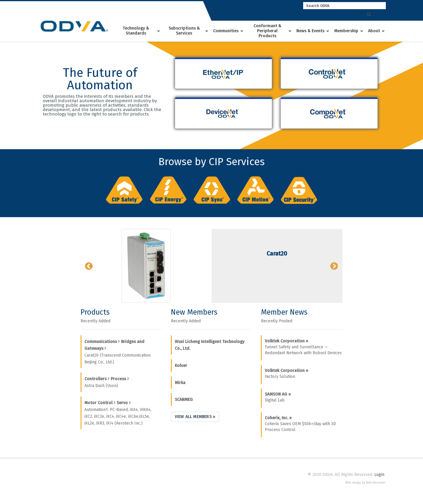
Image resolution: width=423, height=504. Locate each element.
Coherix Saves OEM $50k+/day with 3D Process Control (300, 424)
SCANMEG (184, 400)
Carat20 (277, 253)
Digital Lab (278, 397)
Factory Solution (286, 374)
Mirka (180, 383)
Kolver (181, 366)
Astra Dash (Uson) (101, 386)
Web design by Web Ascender (365, 483)
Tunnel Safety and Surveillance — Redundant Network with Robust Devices (303, 347)
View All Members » (195, 417)
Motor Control (98, 403)
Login (379, 475)
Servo (122, 403)
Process (118, 379)
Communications (101, 342)
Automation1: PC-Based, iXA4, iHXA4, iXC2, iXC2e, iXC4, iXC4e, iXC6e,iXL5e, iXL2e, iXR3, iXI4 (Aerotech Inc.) (118, 416)
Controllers (95, 379)
